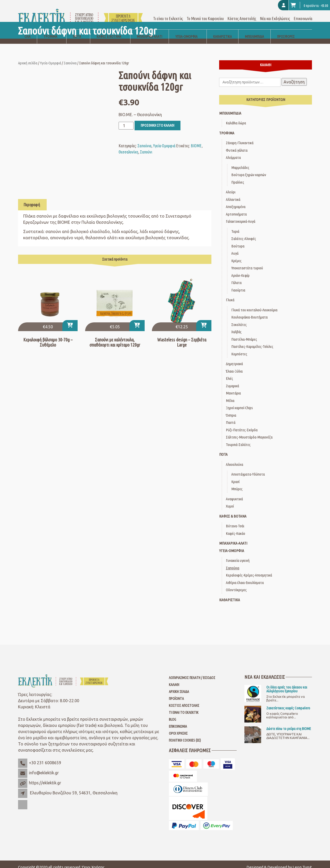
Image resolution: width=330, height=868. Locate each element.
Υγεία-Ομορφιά (186, 30)
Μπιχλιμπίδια (254, 30)
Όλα (27, 30)
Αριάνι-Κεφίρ (240, 269)
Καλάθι (174, 679)
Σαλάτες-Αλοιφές (244, 233)
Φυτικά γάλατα (237, 144)
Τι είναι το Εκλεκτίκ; (168, 12)
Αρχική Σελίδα (179, 686)
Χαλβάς (236, 326)
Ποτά (77, 30)
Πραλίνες (238, 176)
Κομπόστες (239, 348)
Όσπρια (231, 409)
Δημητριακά (234, 358)
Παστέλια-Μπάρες (244, 333)
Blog (172, 714)
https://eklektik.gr (45, 777)
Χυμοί (230, 500)
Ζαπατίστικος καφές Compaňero (288, 702)
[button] (137, 320)
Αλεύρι (231, 186)
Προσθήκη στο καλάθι (158, 119)
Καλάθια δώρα (236, 117)
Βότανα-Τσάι (235, 520)
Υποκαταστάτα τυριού (247, 262)
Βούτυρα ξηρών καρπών (249, 169)
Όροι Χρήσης (178, 727)
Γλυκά (230, 294)
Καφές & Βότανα (109, 30)
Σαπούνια (70, 57)
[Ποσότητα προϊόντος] (126, 119)
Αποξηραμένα (236, 201)
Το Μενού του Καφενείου (205, 12)
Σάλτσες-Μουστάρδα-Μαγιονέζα (249, 431)
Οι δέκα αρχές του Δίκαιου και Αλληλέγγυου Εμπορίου (287, 683)
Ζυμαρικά (232, 380)
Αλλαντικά (233, 193)
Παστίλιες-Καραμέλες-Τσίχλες (252, 341)
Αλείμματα (233, 152)
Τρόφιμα (50, 30)
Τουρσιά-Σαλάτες (238, 438)
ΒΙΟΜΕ (196, 140)
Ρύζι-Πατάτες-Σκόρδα (242, 424)
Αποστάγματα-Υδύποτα (248, 468)
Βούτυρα (238, 240)
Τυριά (235, 225)
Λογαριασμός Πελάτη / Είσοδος (192, 672)
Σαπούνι (146, 146)
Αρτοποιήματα (236, 208)
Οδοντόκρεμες (236, 584)
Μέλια (230, 394)
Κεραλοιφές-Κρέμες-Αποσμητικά (249, 569)
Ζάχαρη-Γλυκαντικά (240, 137)
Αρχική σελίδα (28, 57)
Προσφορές (286, 30)
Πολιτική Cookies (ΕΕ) (185, 734)
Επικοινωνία (303, 12)
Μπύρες (237, 483)
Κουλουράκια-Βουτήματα (249, 311)
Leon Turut (302, 861)
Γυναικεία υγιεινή (238, 555)
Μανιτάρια (233, 387)
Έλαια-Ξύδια (234, 365)
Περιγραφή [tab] (32, 199)
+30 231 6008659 (45, 757)
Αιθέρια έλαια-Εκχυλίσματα (245, 576)
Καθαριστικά (222, 30)
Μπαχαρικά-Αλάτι (150, 30)
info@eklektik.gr (44, 767)
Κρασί (235, 475)
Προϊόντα (176, 693)
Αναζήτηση (294, 76)
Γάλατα (236, 277)
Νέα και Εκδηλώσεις (275, 12)
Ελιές (229, 372)
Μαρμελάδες (240, 161)
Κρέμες (236, 255)
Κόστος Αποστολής (242, 12)
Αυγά (235, 247)
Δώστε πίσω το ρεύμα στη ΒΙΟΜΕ (289, 723)
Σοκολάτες (239, 318)
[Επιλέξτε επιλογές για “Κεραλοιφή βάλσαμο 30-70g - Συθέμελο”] (70, 320)
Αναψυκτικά (234, 493)
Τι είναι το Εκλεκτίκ (184, 707)
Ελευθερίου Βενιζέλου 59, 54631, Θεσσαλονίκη (74, 787)
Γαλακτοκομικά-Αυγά (241, 215)
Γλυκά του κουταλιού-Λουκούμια (254, 304)
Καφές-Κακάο (236, 527)
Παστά (231, 416)
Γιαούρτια (238, 284)
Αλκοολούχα (234, 458)
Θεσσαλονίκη (128, 146)
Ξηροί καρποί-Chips (239, 402)
